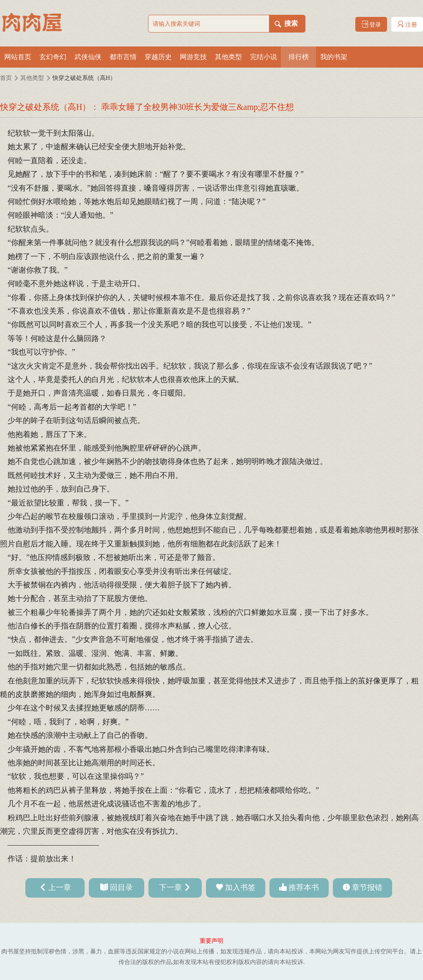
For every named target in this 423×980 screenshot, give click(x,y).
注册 (407, 24)
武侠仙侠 (88, 57)
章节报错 (367, 887)
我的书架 (334, 57)
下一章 (170, 887)
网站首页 (18, 57)
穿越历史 (158, 57)
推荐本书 (304, 887)
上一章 (60, 887)
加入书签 (240, 887)
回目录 (121, 887)
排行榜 (299, 57)
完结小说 (264, 57)
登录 (371, 24)
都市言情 (123, 57)
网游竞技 (193, 57)
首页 (6, 78)
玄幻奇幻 (53, 57)
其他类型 (228, 57)
